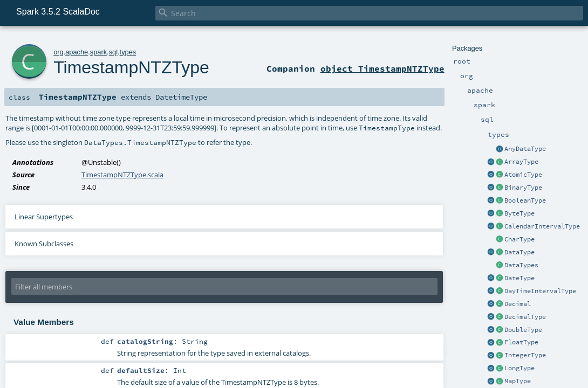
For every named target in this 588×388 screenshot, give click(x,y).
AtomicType (523, 175)
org (59, 52)
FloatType (521, 342)
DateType (519, 278)
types (128, 52)
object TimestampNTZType (382, 68)
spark (98, 52)
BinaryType (523, 188)
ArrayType (521, 162)
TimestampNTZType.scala (122, 175)
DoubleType (523, 330)
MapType (518, 381)
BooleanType (525, 200)
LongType (519, 368)
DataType (519, 252)
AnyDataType (525, 149)
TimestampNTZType (131, 67)
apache (77, 52)
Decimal (518, 304)
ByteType (519, 213)
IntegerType (525, 355)
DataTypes (521, 265)
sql (113, 52)
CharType (519, 239)
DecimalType (525, 317)
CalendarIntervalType (542, 226)
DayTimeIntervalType (540, 291)
